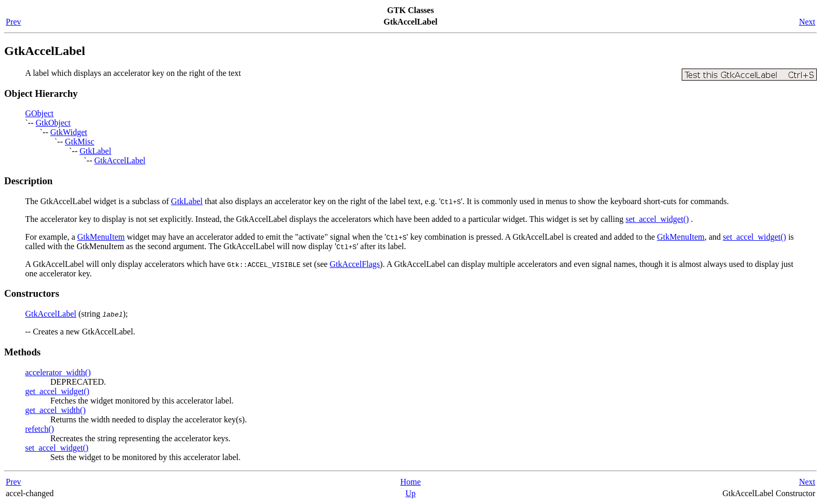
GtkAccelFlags (355, 264)
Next (807, 22)
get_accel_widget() (57, 391)
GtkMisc (80, 142)
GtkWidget (69, 132)
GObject (39, 113)
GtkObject (53, 123)
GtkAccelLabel (120, 160)
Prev (13, 22)
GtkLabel (95, 151)
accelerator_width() (58, 372)
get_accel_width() (56, 410)
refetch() (40, 429)
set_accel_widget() (657, 219)
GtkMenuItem (101, 237)
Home (410, 482)
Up (410, 493)
